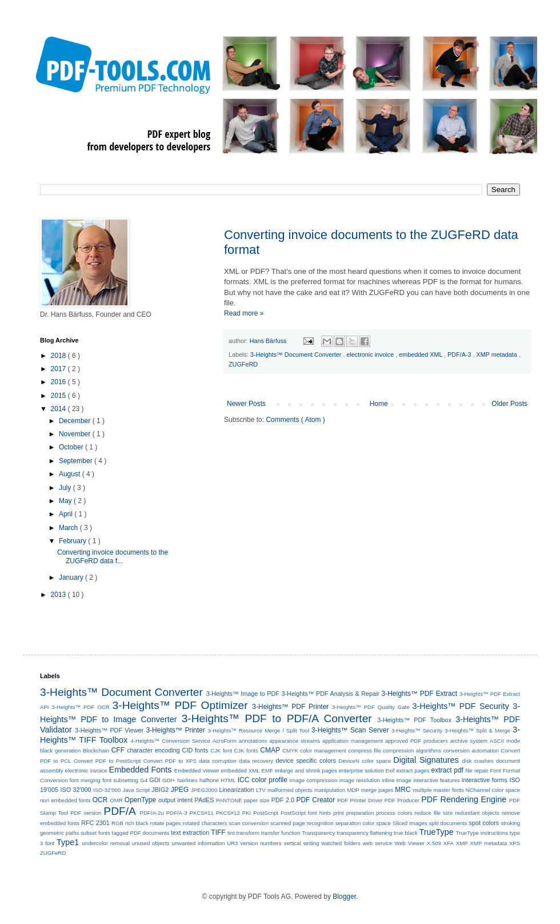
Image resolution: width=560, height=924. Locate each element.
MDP (353, 790)
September (77, 461)
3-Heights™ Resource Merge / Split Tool (258, 730)
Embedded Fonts (141, 770)
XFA (449, 843)
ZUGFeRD (243, 364)
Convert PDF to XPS (170, 761)
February (73, 541)
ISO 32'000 (76, 790)
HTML (228, 780)
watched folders (341, 843)
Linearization (236, 790)
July (66, 488)
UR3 (232, 843)
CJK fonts (246, 750)
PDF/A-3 (460, 355)
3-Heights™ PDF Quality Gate (371, 707)
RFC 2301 (95, 823)
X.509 (434, 843)
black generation (60, 750)
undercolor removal (106, 843)
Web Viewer (409, 843)
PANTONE (229, 800)
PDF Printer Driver (360, 800)
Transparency (318, 833)
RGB (117, 823)
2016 (59, 382)
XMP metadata (498, 355)
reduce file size (434, 813)
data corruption (218, 761)
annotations (253, 741)
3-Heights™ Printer (175, 730)
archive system (469, 741)
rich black (137, 823)
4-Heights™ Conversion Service (171, 741)
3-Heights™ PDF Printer (290, 707)
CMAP (270, 750)
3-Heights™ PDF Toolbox (414, 720)
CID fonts (195, 750)
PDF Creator (315, 800)
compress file (364, 750)
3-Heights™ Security (417, 730)
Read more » (244, 313)
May (66, 501)
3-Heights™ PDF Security (460, 706)
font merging (85, 780)
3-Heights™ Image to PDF (243, 694)
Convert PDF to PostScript (107, 761)
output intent (175, 800)
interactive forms (485, 780)
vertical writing (301, 843)
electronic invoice (371, 355)
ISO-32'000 (107, 790)
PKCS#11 (202, 813)
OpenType (140, 800)
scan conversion (249, 823)
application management (353, 741)
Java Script (136, 790)
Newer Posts (246, 404)
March (69, 528)
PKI (247, 813)
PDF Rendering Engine (464, 799)
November (76, 434)
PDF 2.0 (283, 800)
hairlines (187, 780)
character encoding (153, 750)
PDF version (86, 813)
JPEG (180, 790)
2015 (59, 396)
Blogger (344, 897)
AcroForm (225, 741)
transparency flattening (364, 833)
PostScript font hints (306, 813)
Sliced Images (410, 823)
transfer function (281, 833)
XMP (462, 843)
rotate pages (166, 823)
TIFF (218, 833)
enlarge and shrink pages (306, 770)
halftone (209, 780)
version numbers (261, 843)
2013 (59, 595)
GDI (155, 780)
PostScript (266, 813)
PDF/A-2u (152, 813)
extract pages (413, 770)
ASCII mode (505, 741)
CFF (118, 750)
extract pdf (447, 770)
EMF (267, 770)
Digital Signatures (426, 760)
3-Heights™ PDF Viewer (109, 730)
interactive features (437, 780)
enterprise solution (361, 770)
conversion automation (471, 750)
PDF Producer (402, 800)
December (76, 421)
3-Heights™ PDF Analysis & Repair (331, 694)
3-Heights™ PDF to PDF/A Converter (277, 718)
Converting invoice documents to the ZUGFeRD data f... (113, 556)
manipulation (330, 790)
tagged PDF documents (140, 833)
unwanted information (198, 843)
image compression (314, 780)
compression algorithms (412, 750)
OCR (100, 800)
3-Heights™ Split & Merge (477, 730)
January (72, 577)
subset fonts (95, 833)
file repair (477, 770)
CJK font (221, 750)
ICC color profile (263, 780)
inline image (397, 780)
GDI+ (169, 780)
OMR (116, 800)
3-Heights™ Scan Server (350, 730)
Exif (390, 770)
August (71, 474)
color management (323, 750)
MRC (403, 790)
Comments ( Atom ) (295, 420)
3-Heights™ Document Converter (297, 355)
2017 (59, 369)
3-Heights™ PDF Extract (419, 694)
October (72, 447)
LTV (261, 790)
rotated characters (205, 823)
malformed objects (290, 790)
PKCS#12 (228, 813)
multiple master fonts (438, 790)
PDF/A (120, 811)
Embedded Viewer (197, 770)
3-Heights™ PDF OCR (80, 707)
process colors (394, 813)
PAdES (205, 800)
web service (378, 843)
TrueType (436, 832)
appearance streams (295, 741)
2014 (59, 409)
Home (379, 404)
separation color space (363, 823)
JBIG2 (160, 790)
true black (406, 833)
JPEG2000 (204, 790)
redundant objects (477, 813)
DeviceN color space (365, 761)
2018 (59, 356)
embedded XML (421, 355)
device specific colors (306, 760)
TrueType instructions (482, 833)
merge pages (377, 790)
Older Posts (509, 404)
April (67, 514)
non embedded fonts (65, 800)
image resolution (360, 780)
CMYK (290, 750)
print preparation (353, 813)
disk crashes (478, 761)
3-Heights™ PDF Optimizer (180, 705)
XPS (515, 843)
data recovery (256, 761)
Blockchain (96, 750)
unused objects (151, 843)
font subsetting (120, 780)
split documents (448, 823)
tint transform (243, 833)
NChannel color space (493, 790)
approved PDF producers (417, 741)
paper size (257, 800)
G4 (144, 780)
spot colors (484, 823)
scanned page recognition (302, 823)
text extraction (190, 833)
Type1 (68, 842)
